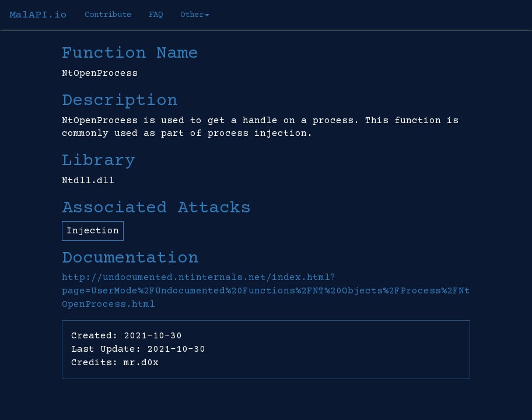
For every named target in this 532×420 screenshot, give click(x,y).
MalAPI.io (38, 15)
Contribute (108, 15)
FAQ (156, 15)
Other (195, 15)
